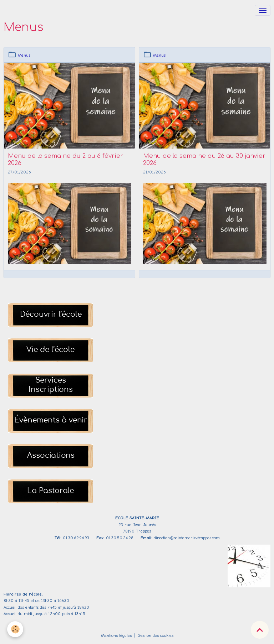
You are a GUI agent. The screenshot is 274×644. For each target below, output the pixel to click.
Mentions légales (116, 635)
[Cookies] (15, 629)
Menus (24, 55)
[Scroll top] (260, 630)
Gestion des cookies (156, 635)
